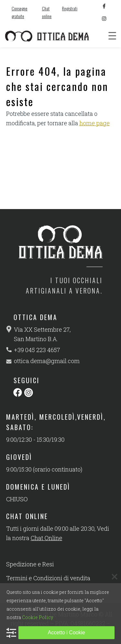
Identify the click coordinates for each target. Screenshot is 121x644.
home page (95, 123)
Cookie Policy (38, 617)
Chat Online (46, 538)
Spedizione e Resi (30, 564)
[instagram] (104, 18)
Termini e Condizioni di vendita (48, 578)
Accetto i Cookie (66, 633)
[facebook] (104, 6)
